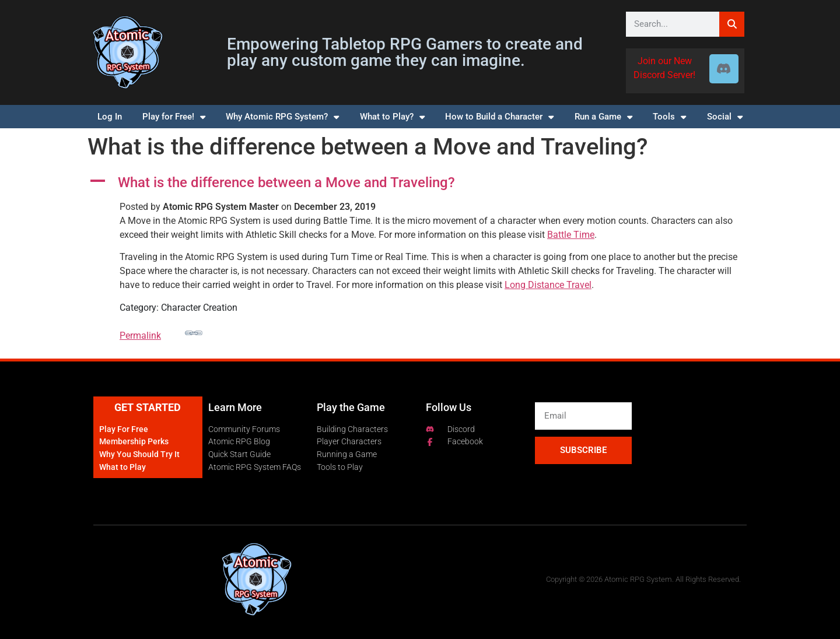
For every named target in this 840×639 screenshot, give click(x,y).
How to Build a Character (499, 117)
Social (725, 117)
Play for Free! (174, 117)
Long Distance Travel (548, 285)
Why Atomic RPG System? (282, 117)
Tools (669, 117)
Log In (110, 117)
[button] (420, 183)
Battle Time (571, 235)
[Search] (732, 24)
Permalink (161, 333)
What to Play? (392, 117)
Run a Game (603, 117)
